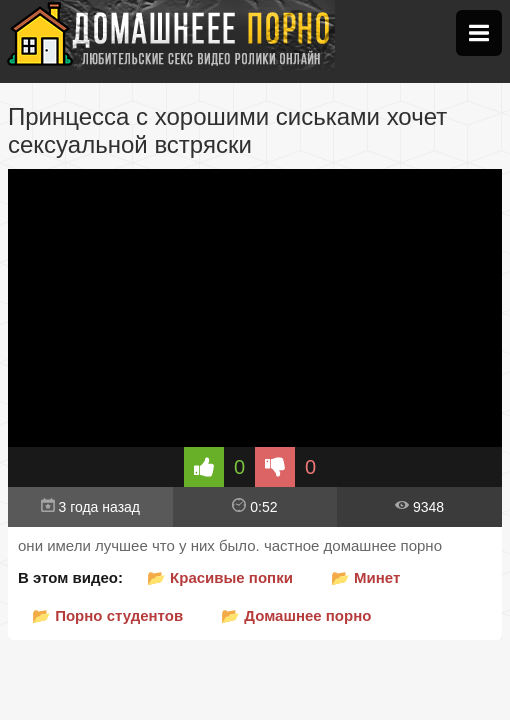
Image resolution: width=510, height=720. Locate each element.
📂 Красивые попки (220, 577)
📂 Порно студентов (107, 615)
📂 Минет (365, 577)
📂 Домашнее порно (296, 615)
